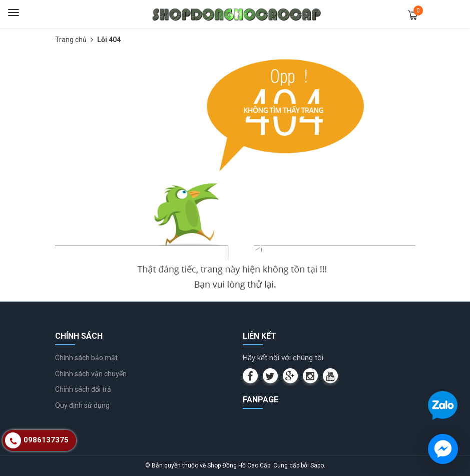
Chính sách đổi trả (83, 389)
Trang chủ (71, 40)
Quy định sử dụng (82, 405)
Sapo (317, 465)
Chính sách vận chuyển (91, 374)
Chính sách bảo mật (86, 358)
